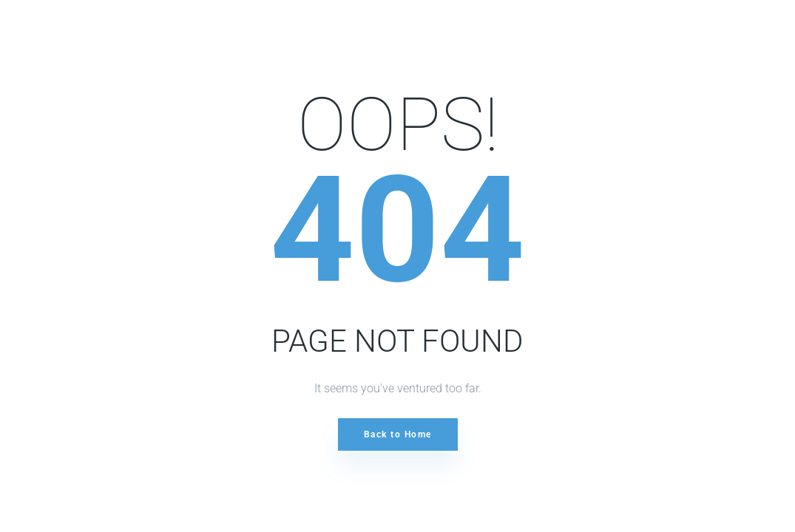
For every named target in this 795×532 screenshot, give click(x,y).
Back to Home (398, 434)
